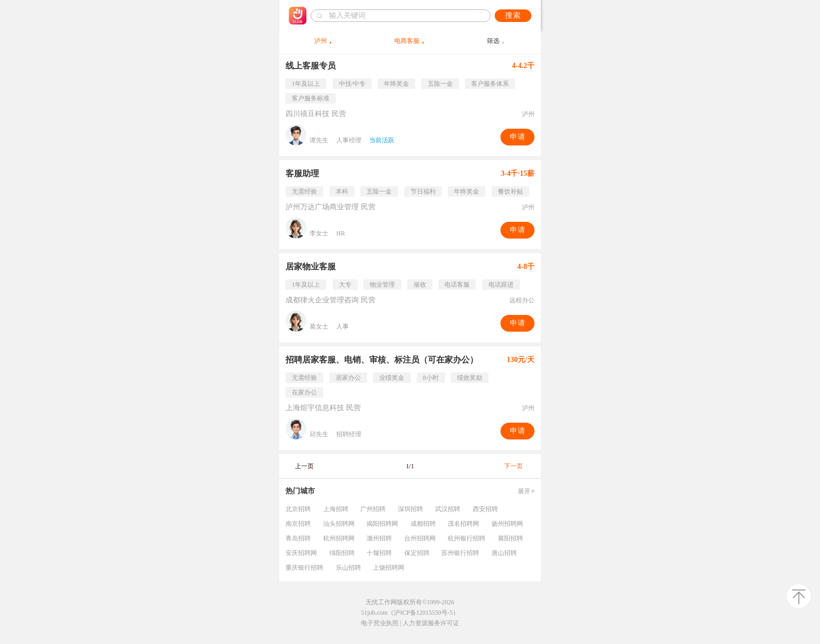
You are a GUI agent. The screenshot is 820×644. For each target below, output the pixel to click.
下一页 (514, 466)
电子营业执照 (380, 623)
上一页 (304, 466)
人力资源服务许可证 (431, 623)
